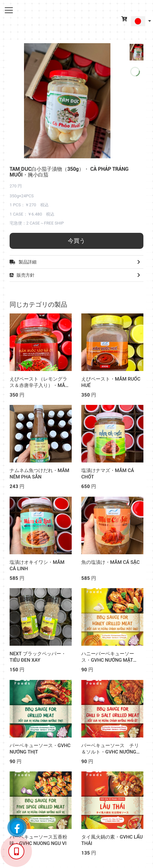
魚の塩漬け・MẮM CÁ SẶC (110, 562)
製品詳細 (76, 262)
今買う (76, 241)
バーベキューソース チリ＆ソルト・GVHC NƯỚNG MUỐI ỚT (110, 752)
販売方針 (76, 275)
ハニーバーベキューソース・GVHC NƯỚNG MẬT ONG (108, 660)
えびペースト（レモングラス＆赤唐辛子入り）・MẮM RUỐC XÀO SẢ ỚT (39, 385)
